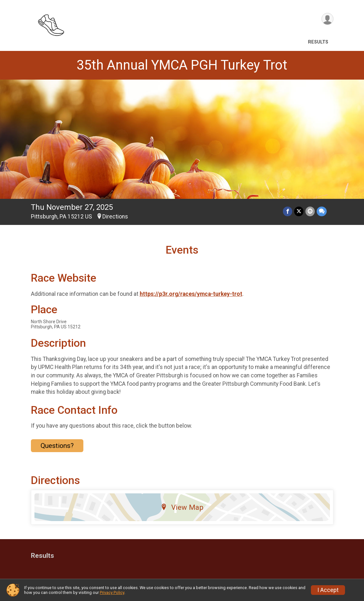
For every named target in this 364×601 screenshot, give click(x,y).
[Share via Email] (310, 211)
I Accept (328, 590)
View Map (182, 507)
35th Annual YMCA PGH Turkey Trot (182, 65)
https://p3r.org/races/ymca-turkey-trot (191, 294)
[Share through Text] (322, 211)
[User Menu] (327, 19)
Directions (115, 217)
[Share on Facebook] (288, 211)
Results (318, 42)
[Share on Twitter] (299, 211)
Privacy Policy (112, 592)
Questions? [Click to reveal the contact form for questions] (57, 446)
